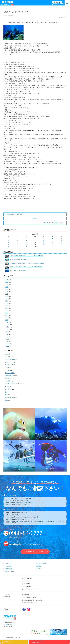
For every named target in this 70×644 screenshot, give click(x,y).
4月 (8, 343)
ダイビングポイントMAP (30, 597)
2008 (7, 322)
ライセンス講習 (10, 373)
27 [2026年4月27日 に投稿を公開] (9, 247)
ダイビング (8, 365)
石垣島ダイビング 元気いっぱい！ (53, 223)
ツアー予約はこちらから (35, 552)
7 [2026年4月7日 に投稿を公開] (18, 240)
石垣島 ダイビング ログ (10, 15)
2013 (7, 310)
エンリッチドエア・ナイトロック (32, 589)
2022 (7, 289)
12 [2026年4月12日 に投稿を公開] (61, 240)
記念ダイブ (8, 389)
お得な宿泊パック (28, 595)
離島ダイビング (10, 397)
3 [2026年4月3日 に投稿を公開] (44, 238)
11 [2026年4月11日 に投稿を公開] (52, 240)
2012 (7, 313)
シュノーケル (27, 584)
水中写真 (8, 381)
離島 (6, 395)
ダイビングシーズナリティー (31, 603)
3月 (8, 346)
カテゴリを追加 (10, 359)
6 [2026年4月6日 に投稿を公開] (9, 240)
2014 (7, 308)
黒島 (6, 400)
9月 (8, 332)
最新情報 (8, 378)
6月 (8, 339)
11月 (8, 327)
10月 (8, 329)
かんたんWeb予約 (51, 642)
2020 (7, 294)
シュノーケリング (10, 362)
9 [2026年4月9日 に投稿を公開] (35, 240)
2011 (7, 315)
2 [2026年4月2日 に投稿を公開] (35, 238)
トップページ (8, 563)
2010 (7, 318)
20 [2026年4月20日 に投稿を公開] (9, 244)
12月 (8, 325)
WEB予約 (39, 569)
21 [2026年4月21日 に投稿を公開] (17, 244)
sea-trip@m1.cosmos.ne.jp (26, 544)
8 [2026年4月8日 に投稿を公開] (26, 240)
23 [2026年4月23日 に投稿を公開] (35, 244)
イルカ (7, 354)
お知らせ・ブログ (9, 572)
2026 (7, 280)
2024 (7, 284)
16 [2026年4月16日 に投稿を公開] (35, 242)
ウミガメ (8, 357)
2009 (7, 320)
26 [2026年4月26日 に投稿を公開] (61, 244)
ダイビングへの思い (42, 563)
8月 (8, 334)
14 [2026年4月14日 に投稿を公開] (17, 242)
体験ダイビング (10, 376)
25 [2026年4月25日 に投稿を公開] (52, 244)
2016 (7, 303)
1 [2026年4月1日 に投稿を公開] (26, 238)
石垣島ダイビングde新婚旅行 (15, 214)
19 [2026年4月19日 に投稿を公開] (61, 242)
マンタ (7, 370)
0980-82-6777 (26, 533)
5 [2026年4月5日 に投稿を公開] (61, 238)
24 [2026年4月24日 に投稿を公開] (44, 244)
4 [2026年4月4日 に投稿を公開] (52, 238)
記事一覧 (35, 218)
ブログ (7, 367)
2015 (7, 306)
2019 (7, 296)
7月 (8, 336)
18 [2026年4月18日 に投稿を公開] (52, 242)
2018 (7, 299)
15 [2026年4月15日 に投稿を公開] (26, 242)
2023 (7, 287)
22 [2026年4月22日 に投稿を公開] (26, 244)
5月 (8, 341)
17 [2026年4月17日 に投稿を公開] (44, 242)
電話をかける (8, 642)
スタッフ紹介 (8, 566)
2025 (7, 282)
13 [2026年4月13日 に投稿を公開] (9, 242)
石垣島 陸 (8, 387)
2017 (7, 301)
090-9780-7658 (23, 537)
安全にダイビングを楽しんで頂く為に (33, 600)
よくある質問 (8, 569)
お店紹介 (39, 566)
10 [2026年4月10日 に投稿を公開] (44, 240)
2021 (7, 292)
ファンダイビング (28, 578)
